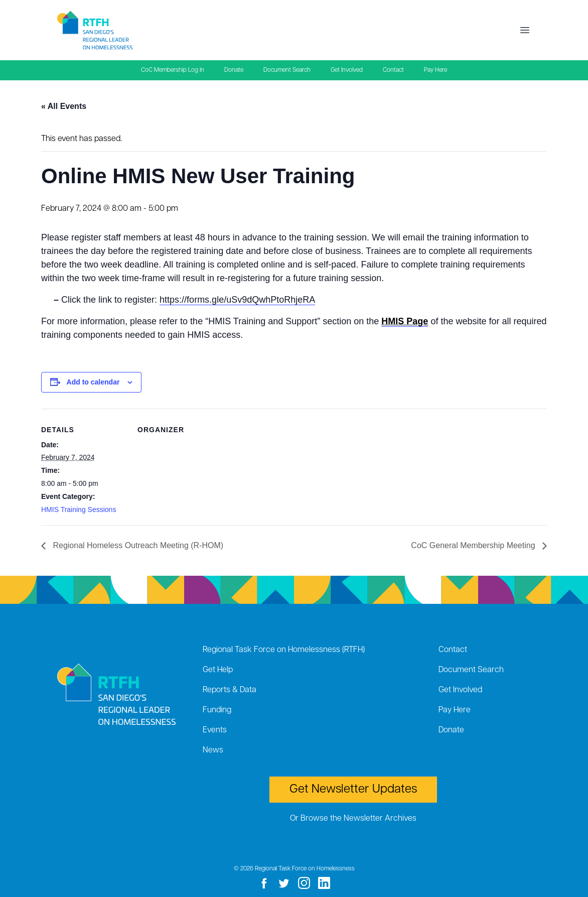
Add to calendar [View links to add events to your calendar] (93, 382)
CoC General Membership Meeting (474, 545)
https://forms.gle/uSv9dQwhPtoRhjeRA (237, 300)
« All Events (64, 106)
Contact (393, 70)
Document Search (287, 70)
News (213, 750)
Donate (234, 70)
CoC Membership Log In (173, 70)
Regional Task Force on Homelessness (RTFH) (284, 650)
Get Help (218, 670)
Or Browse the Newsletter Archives (353, 819)
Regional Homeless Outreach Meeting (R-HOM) (137, 545)
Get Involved (347, 70)
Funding (217, 710)
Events (215, 730)
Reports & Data (230, 690)
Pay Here (435, 70)
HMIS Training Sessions (79, 509)
